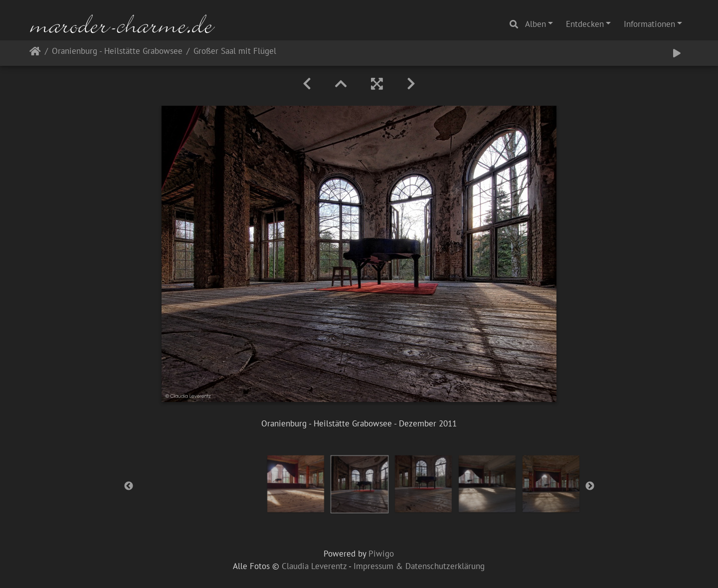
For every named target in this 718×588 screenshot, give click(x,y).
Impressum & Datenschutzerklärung (419, 566)
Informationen (649, 24)
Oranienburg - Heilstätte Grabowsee (117, 52)
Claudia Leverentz (314, 566)
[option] (296, 484)
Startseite (35, 53)
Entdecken (585, 24)
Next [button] (590, 486)
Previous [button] (129, 486)
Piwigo (381, 554)
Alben (536, 24)
